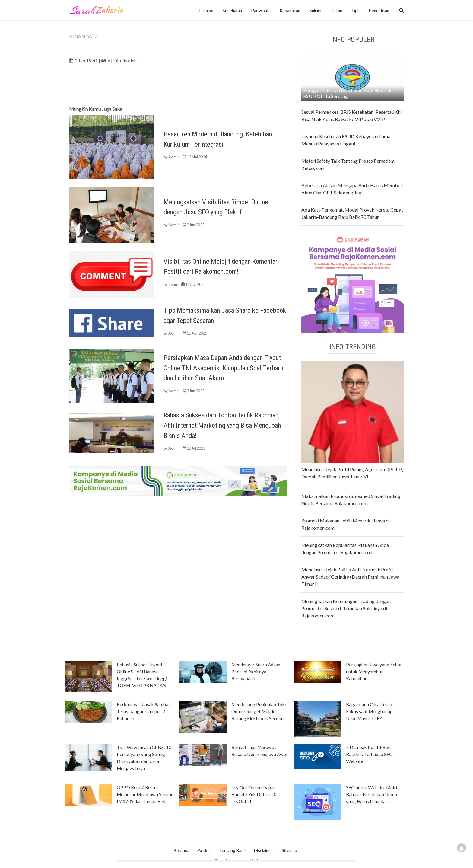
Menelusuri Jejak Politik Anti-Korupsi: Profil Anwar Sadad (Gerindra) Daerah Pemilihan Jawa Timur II (350, 577)
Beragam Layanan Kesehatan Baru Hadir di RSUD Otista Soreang (347, 93)
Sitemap (289, 850)
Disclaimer (264, 850)
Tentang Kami (232, 850)
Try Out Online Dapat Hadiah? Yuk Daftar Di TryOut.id (254, 794)
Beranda (182, 850)
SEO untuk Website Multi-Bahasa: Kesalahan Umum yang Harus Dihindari (372, 794)
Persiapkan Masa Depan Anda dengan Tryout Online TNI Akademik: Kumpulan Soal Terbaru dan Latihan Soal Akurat (223, 368)
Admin (174, 157)
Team (173, 284)
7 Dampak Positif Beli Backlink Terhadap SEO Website (369, 754)
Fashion (206, 11)
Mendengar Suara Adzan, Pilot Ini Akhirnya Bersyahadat (256, 672)
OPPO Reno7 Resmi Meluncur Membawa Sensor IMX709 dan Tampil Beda (145, 794)
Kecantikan (290, 11)
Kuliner (316, 11)
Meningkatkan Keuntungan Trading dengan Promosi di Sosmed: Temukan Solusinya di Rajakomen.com (346, 608)
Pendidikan (379, 11)
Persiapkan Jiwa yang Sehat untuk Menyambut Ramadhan (374, 672)
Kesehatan (232, 11)
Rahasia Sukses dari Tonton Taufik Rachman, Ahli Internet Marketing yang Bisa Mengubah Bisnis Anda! (222, 425)
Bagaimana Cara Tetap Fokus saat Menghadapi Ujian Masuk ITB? (370, 711)
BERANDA (81, 36)
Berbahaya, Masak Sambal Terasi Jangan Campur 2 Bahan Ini (143, 711)
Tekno (337, 11)
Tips (356, 11)
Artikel (204, 850)
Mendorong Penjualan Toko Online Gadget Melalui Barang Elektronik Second (259, 711)
